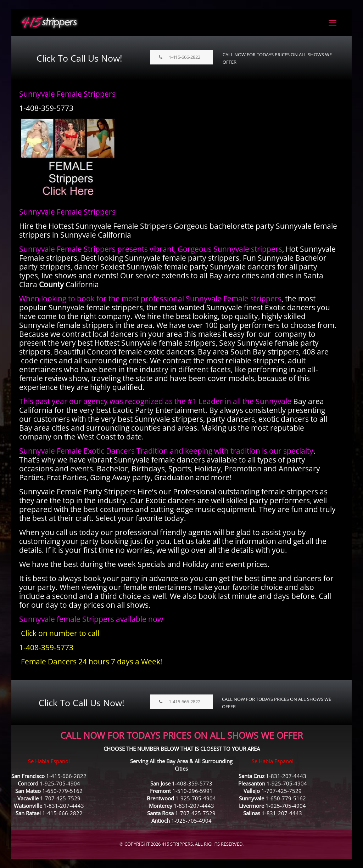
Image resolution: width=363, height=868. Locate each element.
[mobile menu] (333, 22)
